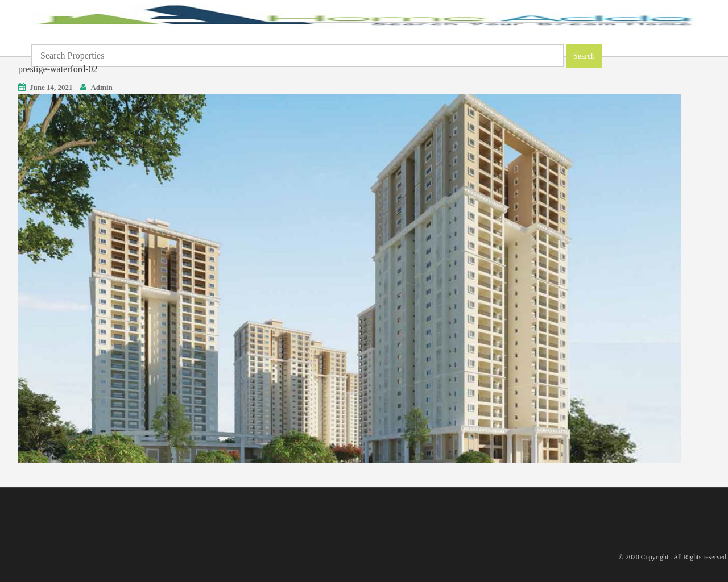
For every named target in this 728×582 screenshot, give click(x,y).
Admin (101, 87)
